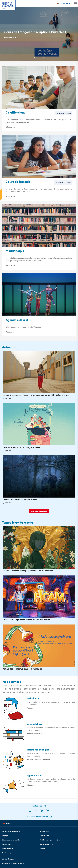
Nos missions (45, 831)
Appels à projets (35, 775)
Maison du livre (46, 844)
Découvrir (11, 127)
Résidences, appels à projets (50, 840)
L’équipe (5, 836)
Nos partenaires (8, 844)
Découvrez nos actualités (11, 840)
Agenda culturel (17, 320)
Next (44, 57)
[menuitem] (58, 3)
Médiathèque (15, 251)
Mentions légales (8, 853)
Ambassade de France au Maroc (14, 863)
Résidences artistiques (38, 750)
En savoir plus (10, 38)
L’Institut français (9, 859)
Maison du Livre (34, 724)
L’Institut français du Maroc (12, 831)
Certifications (15, 113)
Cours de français (18, 182)
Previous (34, 57)
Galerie (43, 849)
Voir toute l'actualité (39, 511)
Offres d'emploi (7, 849)
